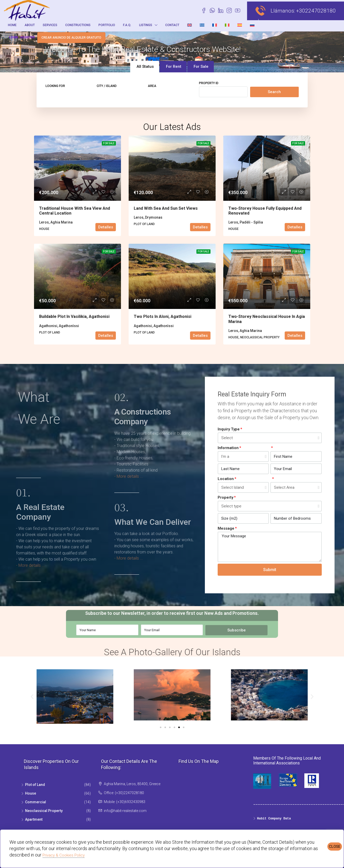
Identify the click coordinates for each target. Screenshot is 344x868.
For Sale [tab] (201, 66)
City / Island (107, 86)
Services (50, 25)
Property (225, 497)
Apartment (34, 819)
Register (28, 37)
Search (274, 92)
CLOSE (335, 847)
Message (226, 528)
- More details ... (30, 565)
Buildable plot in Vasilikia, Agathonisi (74, 316)
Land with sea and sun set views (166, 208)
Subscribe (237, 630)
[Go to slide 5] (179, 727)
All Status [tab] (145, 66)
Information (228, 448)
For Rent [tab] (174, 66)
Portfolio (107, 25)
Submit (270, 570)
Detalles (106, 227)
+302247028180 (316, 11)
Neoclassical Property (44, 811)
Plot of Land (35, 785)
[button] (32, 697)
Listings (146, 25)
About (30, 25)
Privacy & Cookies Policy (64, 855)
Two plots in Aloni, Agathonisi (163, 316)
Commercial (36, 802)
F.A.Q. (127, 25)
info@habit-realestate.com (125, 811)
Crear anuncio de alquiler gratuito (71, 38)
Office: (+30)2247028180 (124, 793)
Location (226, 479)
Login (14, 37)
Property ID (209, 83)
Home (12, 25)
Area (152, 86)
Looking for (55, 86)
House (31, 793)
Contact (172, 25)
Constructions (78, 25)
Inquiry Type (229, 429)
